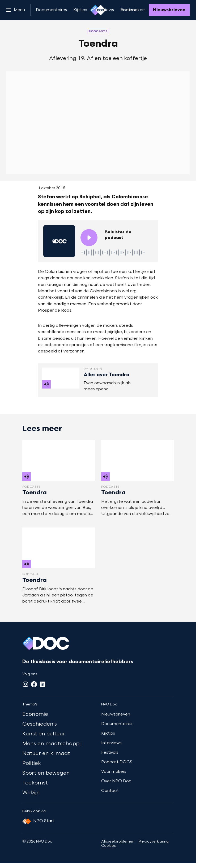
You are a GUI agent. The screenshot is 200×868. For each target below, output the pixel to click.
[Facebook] (34, 684)
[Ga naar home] (98, 10)
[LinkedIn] (42, 684)
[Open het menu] (16, 10)
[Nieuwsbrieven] (169, 10)
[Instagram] (25, 684)
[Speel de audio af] (89, 238)
